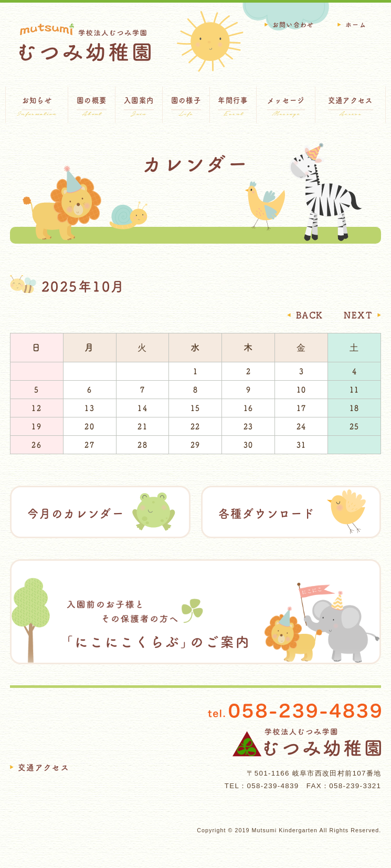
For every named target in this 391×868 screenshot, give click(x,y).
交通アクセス (44, 767)
